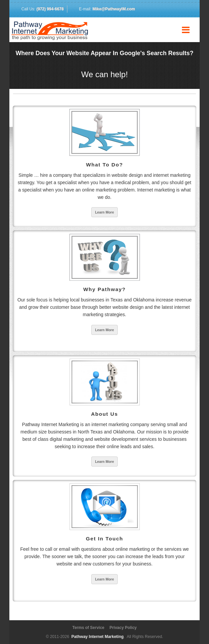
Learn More (104, 212)
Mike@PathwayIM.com (114, 9)
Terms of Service (88, 628)
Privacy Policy (123, 628)
